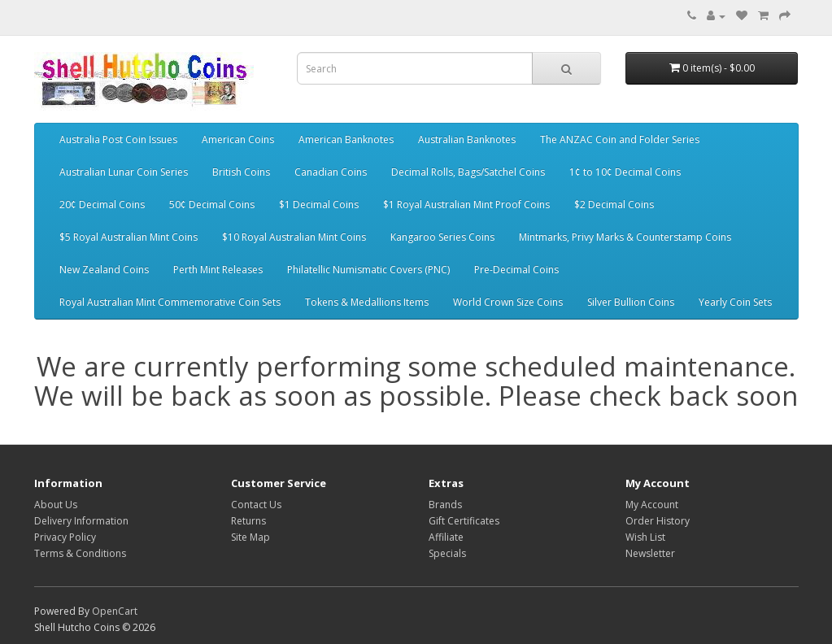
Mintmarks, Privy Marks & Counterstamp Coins (625, 237)
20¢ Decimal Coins (102, 205)
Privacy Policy (65, 537)
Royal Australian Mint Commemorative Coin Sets (170, 302)
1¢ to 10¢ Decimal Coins (625, 172)
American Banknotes (346, 139)
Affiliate (446, 537)
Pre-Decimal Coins (516, 270)
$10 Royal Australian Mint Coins (294, 237)
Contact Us (256, 505)
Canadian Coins (331, 172)
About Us (56, 505)
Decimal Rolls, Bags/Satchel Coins (468, 172)
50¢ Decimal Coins (212, 205)
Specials (447, 553)
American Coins (238, 139)
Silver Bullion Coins (631, 302)
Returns (248, 521)
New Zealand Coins (104, 270)
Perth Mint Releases (218, 270)
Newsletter (650, 553)
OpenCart (115, 611)
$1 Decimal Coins (319, 205)
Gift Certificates (464, 521)
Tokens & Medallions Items (367, 302)
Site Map (250, 537)
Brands (445, 505)
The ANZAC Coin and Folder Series (620, 139)
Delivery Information (81, 521)
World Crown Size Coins (508, 302)
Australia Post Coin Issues (118, 139)
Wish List (645, 537)
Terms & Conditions (80, 553)
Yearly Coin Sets (735, 302)
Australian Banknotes (467, 139)
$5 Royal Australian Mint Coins (129, 237)
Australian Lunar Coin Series (124, 172)
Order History (658, 521)
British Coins (241, 172)
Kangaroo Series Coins (442, 237)
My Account (652, 505)
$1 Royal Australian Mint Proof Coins (466, 205)
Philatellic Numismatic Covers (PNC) (368, 270)
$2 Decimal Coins (614, 205)
